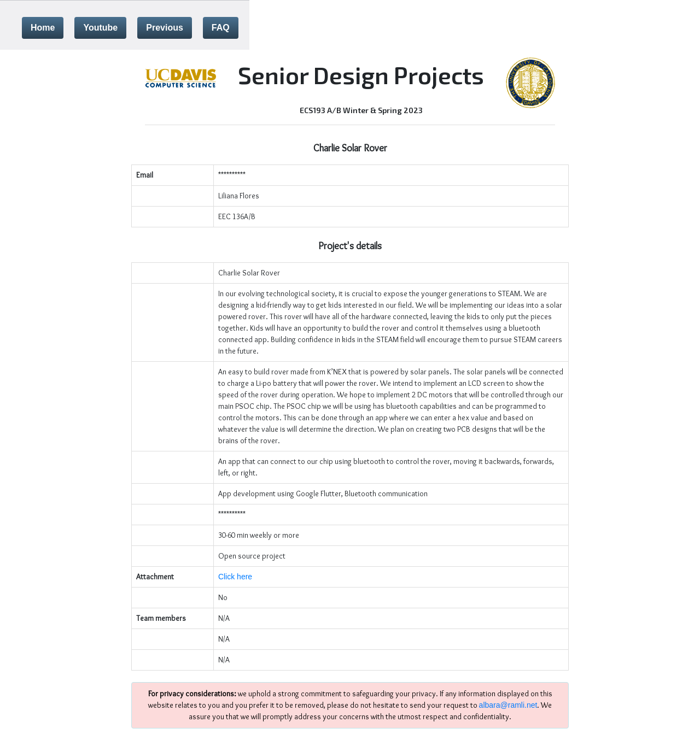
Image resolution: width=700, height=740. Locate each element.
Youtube (100, 28)
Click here (235, 577)
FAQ (221, 28)
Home (43, 28)
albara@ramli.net (508, 705)
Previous (165, 28)
